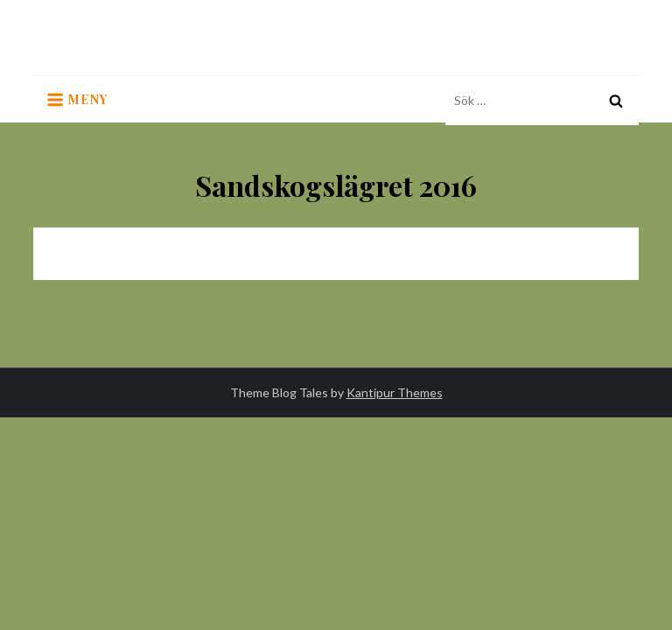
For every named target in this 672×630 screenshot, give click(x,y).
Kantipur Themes (395, 392)
